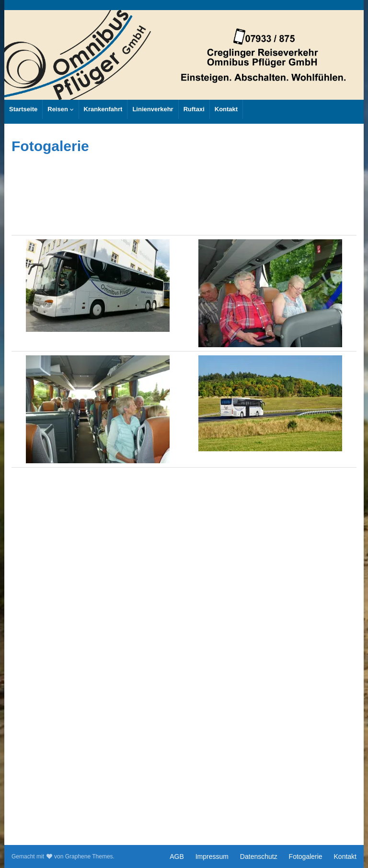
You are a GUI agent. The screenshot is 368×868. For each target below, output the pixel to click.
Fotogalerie (306, 856)
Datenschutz (259, 856)
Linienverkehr (153, 109)
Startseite (23, 109)
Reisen (60, 109)
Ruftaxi (194, 109)
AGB (177, 856)
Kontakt (226, 109)
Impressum (212, 856)
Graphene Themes (89, 856)
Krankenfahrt (103, 109)
